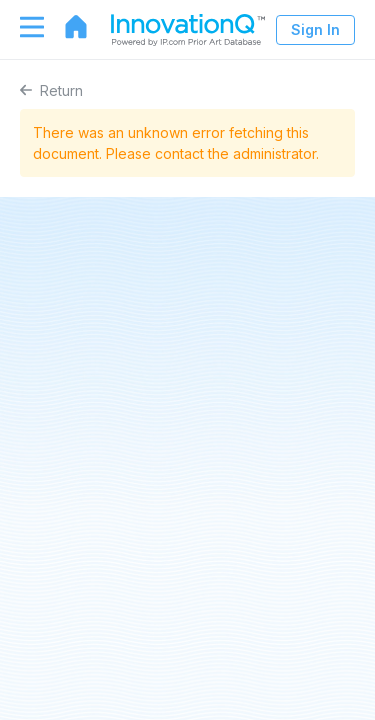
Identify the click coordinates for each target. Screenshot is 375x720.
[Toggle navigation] (22, 27)
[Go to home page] (66, 27)
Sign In (315, 29)
